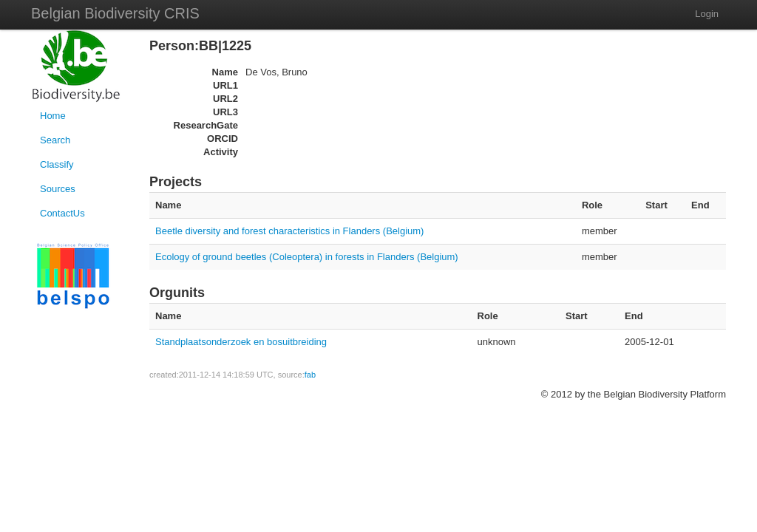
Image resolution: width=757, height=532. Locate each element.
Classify (57, 164)
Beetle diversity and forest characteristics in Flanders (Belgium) (289, 231)
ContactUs (62, 213)
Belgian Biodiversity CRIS (115, 13)
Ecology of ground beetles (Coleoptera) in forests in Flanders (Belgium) (307, 257)
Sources (58, 189)
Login (707, 14)
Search (55, 140)
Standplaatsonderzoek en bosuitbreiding (241, 342)
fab (310, 375)
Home (53, 116)
